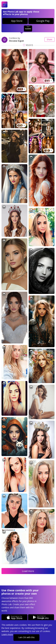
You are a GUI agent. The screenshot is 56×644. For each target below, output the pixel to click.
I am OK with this (26, 637)
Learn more (7, 634)
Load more (28, 571)
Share (50, 39)
